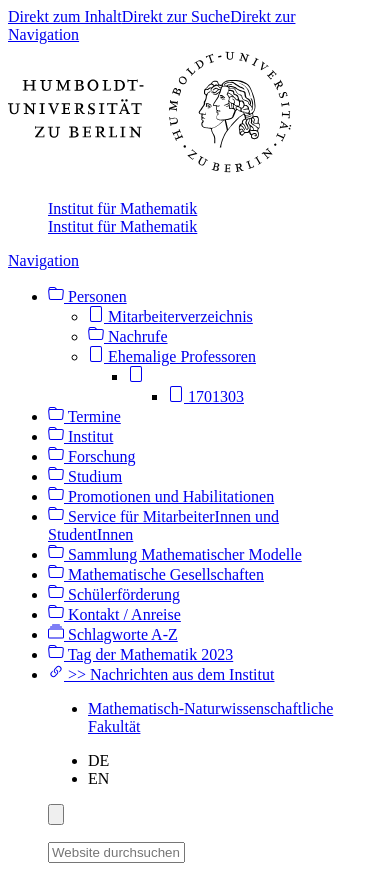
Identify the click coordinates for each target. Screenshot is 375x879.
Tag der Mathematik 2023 (140, 654)
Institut (80, 436)
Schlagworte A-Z (113, 634)
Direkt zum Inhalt (65, 16)
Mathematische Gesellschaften (156, 574)
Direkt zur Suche (176, 16)
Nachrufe (128, 336)
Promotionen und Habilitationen (161, 496)
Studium (85, 476)
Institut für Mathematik (122, 208)
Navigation (43, 260)
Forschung (92, 456)
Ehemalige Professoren (172, 356)
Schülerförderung (114, 594)
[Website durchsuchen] (116, 852)
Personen (87, 296)
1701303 (206, 396)
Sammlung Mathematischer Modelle (175, 554)
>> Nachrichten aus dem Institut (161, 674)
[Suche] (197, 849)
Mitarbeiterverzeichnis (170, 316)
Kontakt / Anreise (114, 614)
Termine (84, 416)
